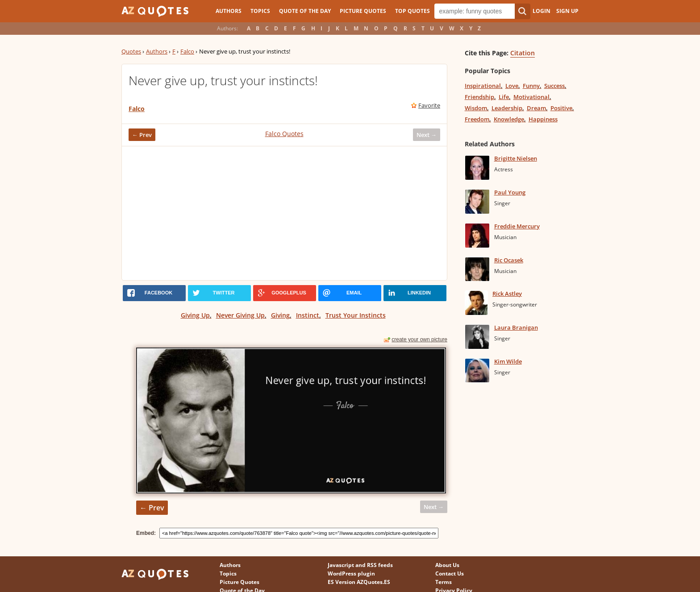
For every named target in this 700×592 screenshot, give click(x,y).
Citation (523, 53)
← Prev (142, 135)
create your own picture (419, 339)
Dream (536, 108)
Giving (280, 315)
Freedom (477, 119)
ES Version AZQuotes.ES (359, 582)
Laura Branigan (516, 327)
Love (512, 86)
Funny (531, 86)
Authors (229, 11)
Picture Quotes (363, 11)
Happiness (543, 119)
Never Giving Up (240, 315)
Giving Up (195, 315)
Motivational (531, 97)
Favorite (429, 105)
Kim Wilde (508, 361)
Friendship (479, 97)
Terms (444, 582)
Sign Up (567, 11)
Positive (561, 108)
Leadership (507, 108)
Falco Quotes (284, 134)
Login (542, 11)
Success (554, 86)
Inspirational (483, 86)
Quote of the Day (305, 11)
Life (504, 97)
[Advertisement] (284, 213)
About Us (447, 565)
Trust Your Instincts (356, 315)
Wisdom (476, 108)
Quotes (131, 51)
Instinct (308, 315)
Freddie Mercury (517, 226)
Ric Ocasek (509, 260)
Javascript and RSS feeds (360, 565)
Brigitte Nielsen (516, 158)
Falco (187, 51)
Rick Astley (507, 294)
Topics (260, 11)
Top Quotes (412, 11)
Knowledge (509, 119)
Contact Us (450, 573)
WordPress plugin (351, 573)
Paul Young (510, 192)
